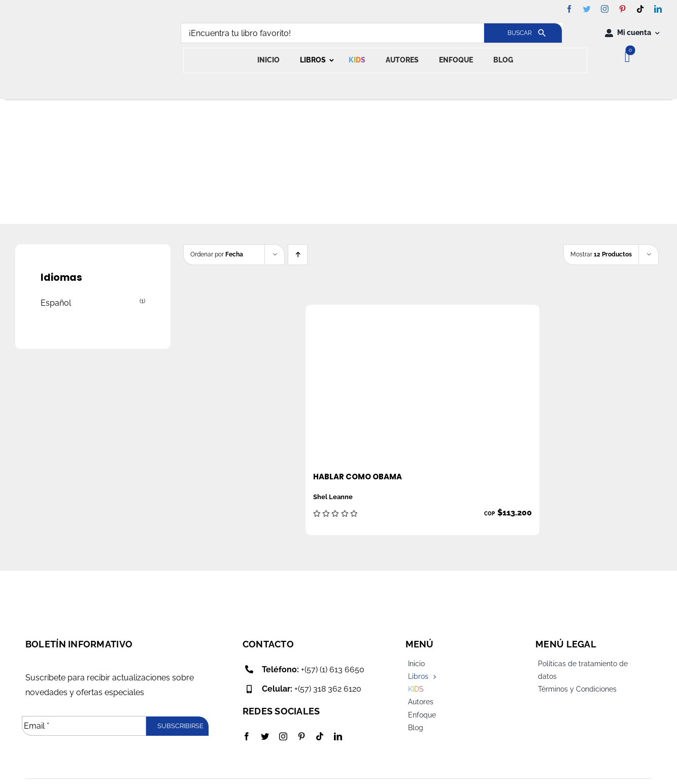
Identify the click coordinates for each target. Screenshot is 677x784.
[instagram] (605, 9)
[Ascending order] (298, 255)
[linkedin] (658, 9)
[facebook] (569, 9)
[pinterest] (622, 9)
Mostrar (601, 254)
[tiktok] (640, 9)
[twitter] (587, 9)
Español (56, 303)
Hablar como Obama (358, 477)
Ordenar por (217, 254)
